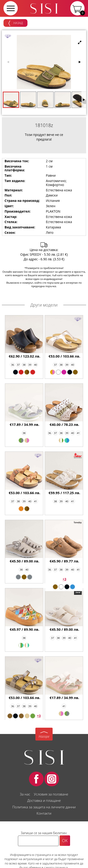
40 (36, 365)
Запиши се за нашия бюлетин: (44, 833)
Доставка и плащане (44, 800)
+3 (64, 579)
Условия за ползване (51, 794)
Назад (15, 23)
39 (30, 365)
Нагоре (44, 736)
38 (24, 365)
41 (78, 433)
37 (18, 365)
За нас (25, 794)
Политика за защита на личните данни (44, 807)
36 (13, 365)
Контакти (44, 813)
